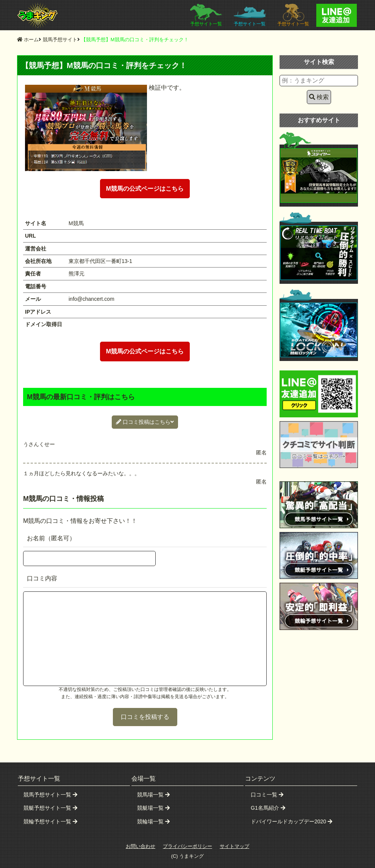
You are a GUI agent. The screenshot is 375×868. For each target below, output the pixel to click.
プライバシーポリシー (187, 846)
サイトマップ (234, 846)
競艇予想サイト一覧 (50, 808)
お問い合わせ (141, 846)
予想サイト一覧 (206, 15)
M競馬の (145, 189)
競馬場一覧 (153, 795)
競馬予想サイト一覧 (50, 795)
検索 (319, 97)
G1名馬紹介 (268, 808)
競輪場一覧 (153, 821)
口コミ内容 (42, 578)
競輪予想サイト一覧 (50, 821)
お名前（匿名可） (51, 538)
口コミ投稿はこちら (145, 422)
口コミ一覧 (267, 795)
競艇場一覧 (153, 808)
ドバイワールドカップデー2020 (291, 821)
